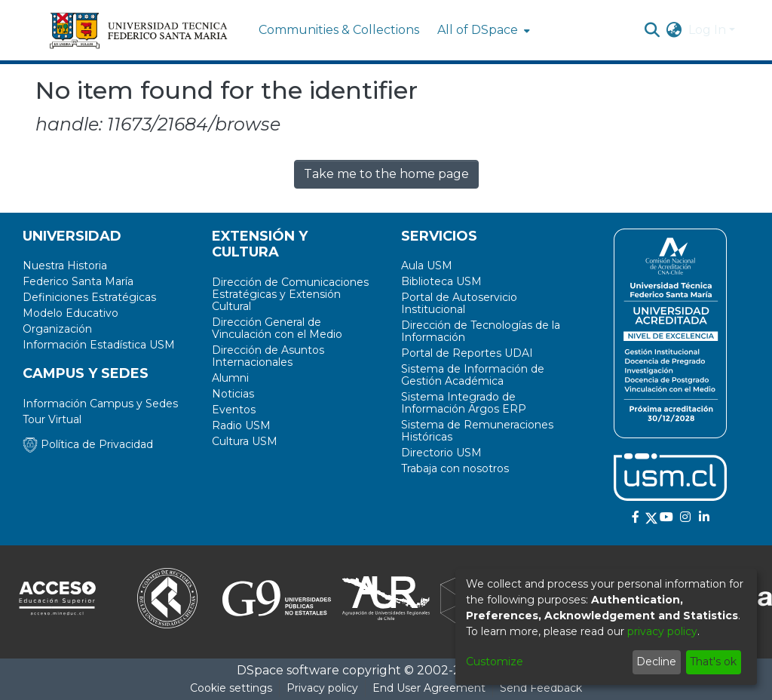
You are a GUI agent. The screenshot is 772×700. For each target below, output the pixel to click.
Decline (656, 662)
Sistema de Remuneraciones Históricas (477, 431)
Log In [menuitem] (707, 30)
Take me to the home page (386, 174)
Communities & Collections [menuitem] (339, 30)
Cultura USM (245, 441)
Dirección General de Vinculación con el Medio (277, 328)
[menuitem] (482, 30)
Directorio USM (441, 453)
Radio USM (241, 425)
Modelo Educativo (70, 313)
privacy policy (662, 631)
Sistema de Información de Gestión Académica (473, 375)
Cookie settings (231, 688)
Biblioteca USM (441, 281)
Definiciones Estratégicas (89, 297)
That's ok (713, 662)
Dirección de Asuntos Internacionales (268, 356)
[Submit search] (653, 30)
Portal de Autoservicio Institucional (459, 303)
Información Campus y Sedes (100, 404)
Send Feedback (541, 688)
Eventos (234, 410)
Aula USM (427, 266)
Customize (495, 662)
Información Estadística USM (99, 345)
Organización (57, 329)
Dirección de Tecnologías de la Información (481, 331)
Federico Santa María (78, 281)
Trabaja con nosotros (455, 468)
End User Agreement (429, 688)
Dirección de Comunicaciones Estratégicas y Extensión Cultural (290, 294)
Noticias (233, 394)
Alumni (230, 378)
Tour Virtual (52, 419)
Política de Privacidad (88, 444)
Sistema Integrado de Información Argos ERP (464, 403)
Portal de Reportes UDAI (467, 353)
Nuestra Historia (65, 266)
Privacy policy (322, 688)
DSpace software (288, 670)
